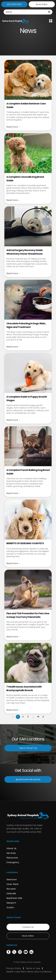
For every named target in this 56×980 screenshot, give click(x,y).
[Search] (28, 12)
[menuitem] (28, 848)
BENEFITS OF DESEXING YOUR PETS (25, 543)
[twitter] (14, 952)
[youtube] (26, 952)
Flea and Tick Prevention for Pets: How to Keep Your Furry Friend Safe (28, 615)
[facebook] (9, 952)
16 (38, 717)
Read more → (14, 127)
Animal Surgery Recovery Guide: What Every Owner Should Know (25, 252)
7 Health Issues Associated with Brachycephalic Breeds (24, 688)
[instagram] (20, 952)
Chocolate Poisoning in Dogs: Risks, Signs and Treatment (26, 325)
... (33, 717)
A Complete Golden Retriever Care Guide (26, 105)
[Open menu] (51, 21)
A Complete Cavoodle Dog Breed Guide (25, 179)
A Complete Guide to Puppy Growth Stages (27, 398)
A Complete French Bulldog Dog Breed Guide (28, 472)
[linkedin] (31, 952)
